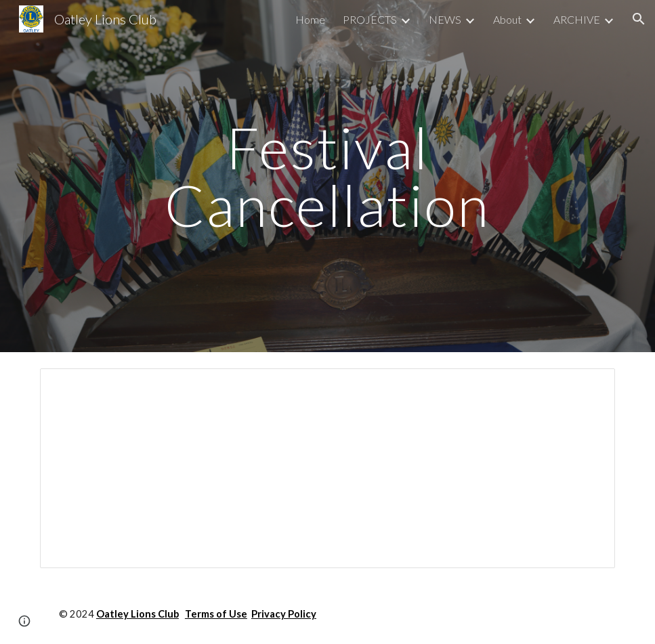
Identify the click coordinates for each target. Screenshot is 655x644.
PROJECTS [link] (370, 19)
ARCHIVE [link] (577, 19)
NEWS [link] (445, 19)
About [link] (507, 19)
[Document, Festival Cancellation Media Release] (327, 468)
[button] (639, 19)
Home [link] (310, 19)
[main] (327, 176)
